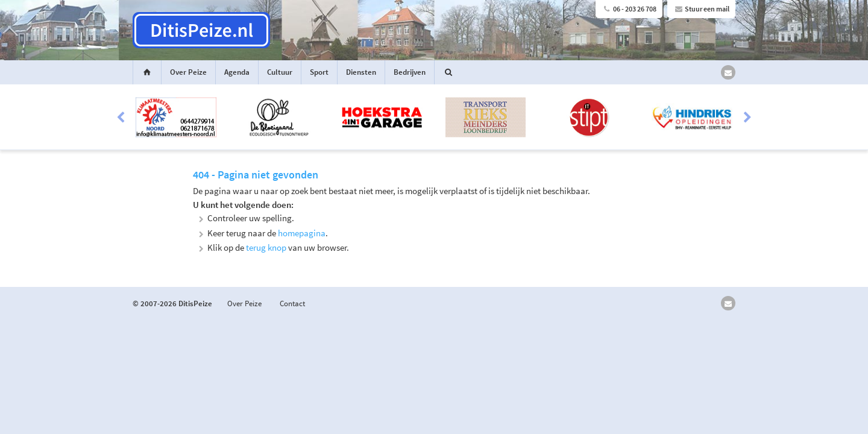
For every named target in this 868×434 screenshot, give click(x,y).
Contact (292, 303)
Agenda (237, 72)
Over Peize (188, 72)
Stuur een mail (701, 9)
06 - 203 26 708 (629, 9)
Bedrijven (410, 72)
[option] (434, 118)
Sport (319, 72)
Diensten (361, 72)
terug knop (266, 247)
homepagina (302, 233)
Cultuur (280, 72)
